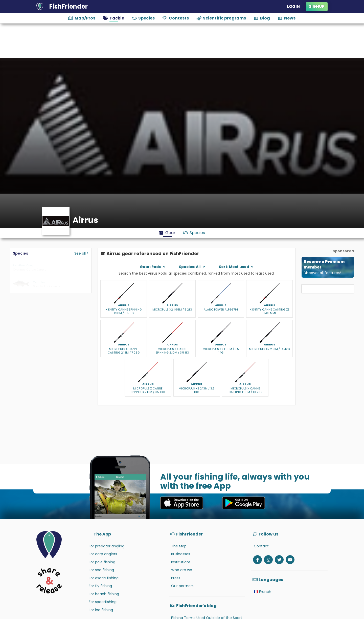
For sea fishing (101, 570)
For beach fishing (104, 594)
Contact (261, 546)
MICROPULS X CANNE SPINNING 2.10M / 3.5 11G (172, 351)
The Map (179, 546)
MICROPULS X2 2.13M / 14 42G (269, 349)
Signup (317, 6)
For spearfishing (103, 602)
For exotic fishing (104, 578)
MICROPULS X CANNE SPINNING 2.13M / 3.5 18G (148, 390)
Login (293, 6)
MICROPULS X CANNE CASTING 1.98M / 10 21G (245, 390)
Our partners (182, 586)
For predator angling (107, 546)
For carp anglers (103, 554)
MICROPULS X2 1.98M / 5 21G (172, 309)
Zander (39, 282)
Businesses (181, 554)
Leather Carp (24, 265)
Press (176, 578)
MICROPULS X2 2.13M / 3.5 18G (197, 390)
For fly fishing (100, 586)
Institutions (181, 562)
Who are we (182, 570)
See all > (82, 253)
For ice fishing (101, 610)
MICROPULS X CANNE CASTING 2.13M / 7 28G (124, 351)
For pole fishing (102, 562)
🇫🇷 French (263, 592)
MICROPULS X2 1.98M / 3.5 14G (221, 351)
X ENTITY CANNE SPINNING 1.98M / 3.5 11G (124, 311)
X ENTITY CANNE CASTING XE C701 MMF (270, 311)
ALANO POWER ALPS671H (221, 309)
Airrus (124, 305)
